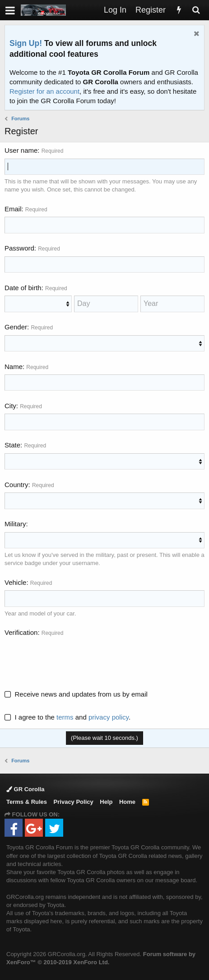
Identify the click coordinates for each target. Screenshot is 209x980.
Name (14, 367)
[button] (10, 10)
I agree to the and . (67, 717)
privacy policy (109, 717)
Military (15, 524)
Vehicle (15, 582)
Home (127, 802)
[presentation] (73, 658)
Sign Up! (26, 43)
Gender (16, 327)
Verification (21, 632)
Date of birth (23, 288)
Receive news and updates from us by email (81, 694)
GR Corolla (26, 789)
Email (13, 209)
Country (16, 485)
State (12, 445)
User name (21, 150)
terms (65, 717)
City (10, 406)
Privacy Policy (74, 802)
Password (19, 248)
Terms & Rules (27, 802)
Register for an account (44, 91)
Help (106, 802)
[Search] (196, 10)
